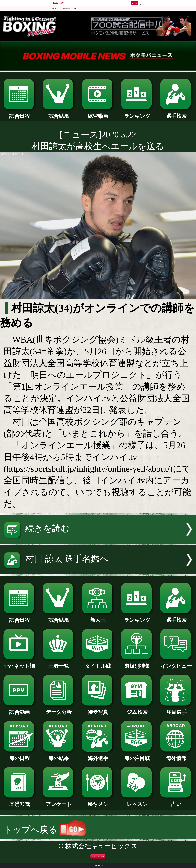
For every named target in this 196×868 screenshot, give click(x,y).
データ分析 (59, 710)
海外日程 (20, 756)
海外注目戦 (137, 756)
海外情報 (176, 756)
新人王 (98, 618)
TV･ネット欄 (20, 664)
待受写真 (98, 710)
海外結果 (59, 756)
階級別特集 (137, 664)
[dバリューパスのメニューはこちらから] (142, 3)
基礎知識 (20, 802)
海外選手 (98, 756)
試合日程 (20, 114)
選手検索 (176, 114)
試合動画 (20, 710)
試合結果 (59, 114)
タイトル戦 (98, 664)
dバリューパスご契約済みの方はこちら (65, 8)
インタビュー (176, 664)
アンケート (59, 802)
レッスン (137, 802)
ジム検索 (137, 710)
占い (176, 802)
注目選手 (176, 710)
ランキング (137, 114)
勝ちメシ (98, 802)
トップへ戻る (45, 830)
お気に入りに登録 (98, 857)
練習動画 (98, 114)
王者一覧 (59, 664)
